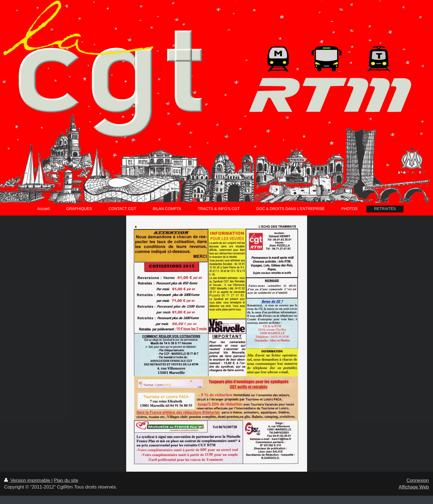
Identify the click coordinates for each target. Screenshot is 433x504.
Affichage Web (414, 487)
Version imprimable (28, 480)
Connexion (418, 480)
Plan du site (66, 480)
